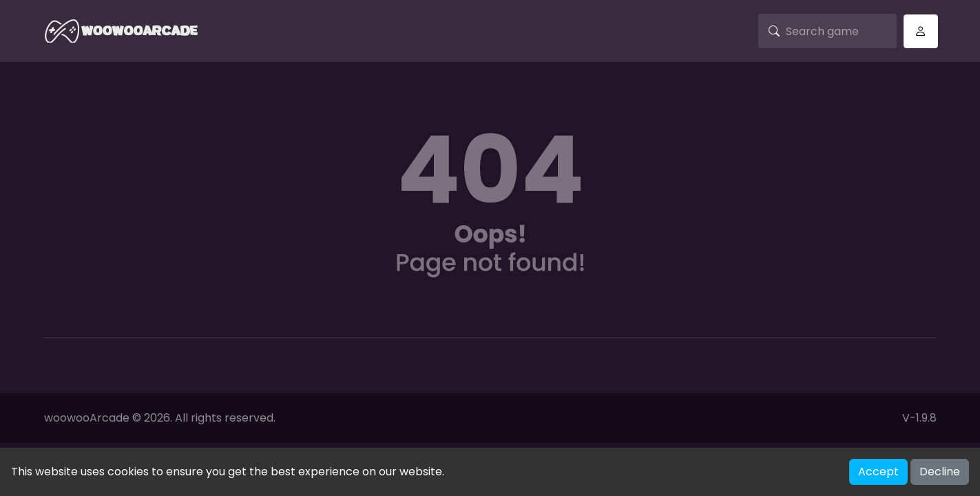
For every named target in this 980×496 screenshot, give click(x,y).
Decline (940, 472)
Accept (878, 472)
